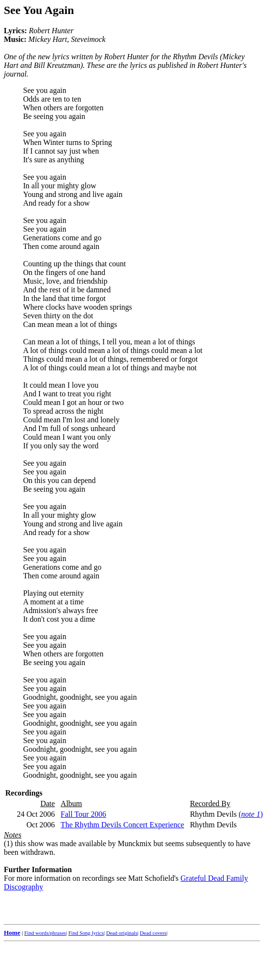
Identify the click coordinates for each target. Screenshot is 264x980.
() (251, 814)
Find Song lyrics (86, 933)
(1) (8, 843)
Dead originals (122, 933)
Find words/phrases (45, 933)
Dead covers (153, 933)
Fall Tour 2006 (83, 814)
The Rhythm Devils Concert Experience (122, 825)
